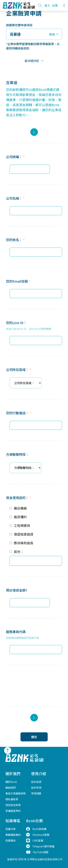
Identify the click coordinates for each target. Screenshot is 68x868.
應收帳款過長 (24, 543)
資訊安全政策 (13, 805)
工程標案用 (22, 525)
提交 (34, 737)
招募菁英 (11, 840)
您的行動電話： (19, 413)
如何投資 (36, 782)
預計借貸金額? (17, 590)
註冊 (55, 5)
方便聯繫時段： (17, 454)
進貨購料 (20, 517)
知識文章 (11, 829)
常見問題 (36, 793)
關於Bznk (11, 782)
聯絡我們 (11, 788)
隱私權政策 (12, 799)
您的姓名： (15, 240)
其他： (19, 552)
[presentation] (34, 683)
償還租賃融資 (24, 534)
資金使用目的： (19, 498)
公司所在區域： (19, 370)
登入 (47, 5)
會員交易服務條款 (16, 793)
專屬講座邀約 (13, 835)
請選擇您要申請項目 (19, 25)
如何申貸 (36, 788)
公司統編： (15, 157)
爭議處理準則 (13, 811)
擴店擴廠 (20, 508)
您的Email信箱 (18, 281)
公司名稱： (15, 198)
